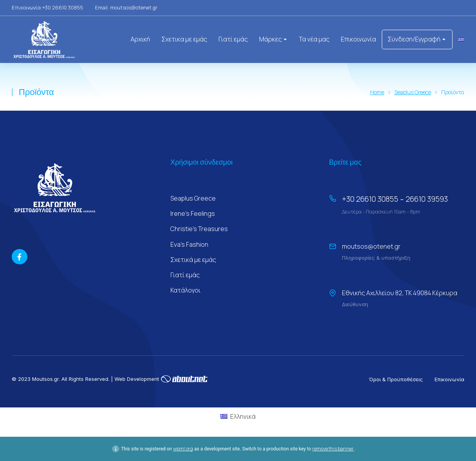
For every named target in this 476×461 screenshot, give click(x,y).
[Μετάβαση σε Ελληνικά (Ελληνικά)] (238, 416)
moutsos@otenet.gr (371, 246)
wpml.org (183, 449)
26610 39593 (427, 199)
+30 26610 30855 (370, 199)
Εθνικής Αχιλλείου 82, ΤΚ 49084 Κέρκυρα (400, 293)
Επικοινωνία (449, 379)
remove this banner (333, 449)
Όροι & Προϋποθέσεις (396, 379)
